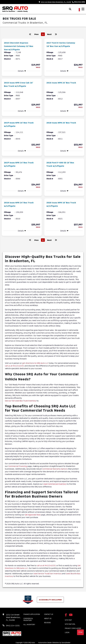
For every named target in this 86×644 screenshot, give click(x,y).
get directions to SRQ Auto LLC (35, 363)
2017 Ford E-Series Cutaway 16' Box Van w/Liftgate (59, 46)
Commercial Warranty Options (55, 469)
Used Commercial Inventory (55, 484)
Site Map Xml (70, 624)
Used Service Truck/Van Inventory (47, 573)
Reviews (47, 623)
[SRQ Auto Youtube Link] (71, 615)
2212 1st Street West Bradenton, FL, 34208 (55, 2)
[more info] (22, 39)
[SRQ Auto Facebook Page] (66, 615)
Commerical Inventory (28, 619)
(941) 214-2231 (80, 2)
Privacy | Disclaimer (73, 628)
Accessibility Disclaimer (50, 600)
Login (67, 632)
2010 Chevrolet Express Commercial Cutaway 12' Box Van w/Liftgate (18, 46)
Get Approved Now (33, 515)
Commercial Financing (18, 466)
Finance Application (32, 614)
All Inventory (29, 624)
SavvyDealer (66, 642)
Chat (80, 632)
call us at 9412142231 (15, 366)
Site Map (68, 620)
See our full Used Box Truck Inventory (21, 401)
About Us (48, 618)
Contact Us (49, 614)
